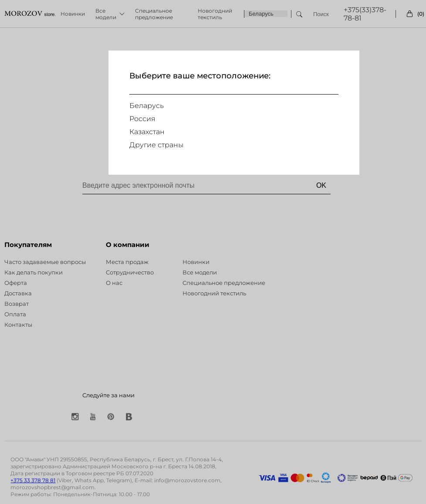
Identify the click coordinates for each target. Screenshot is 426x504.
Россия (142, 119)
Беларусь (147, 106)
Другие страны (156, 145)
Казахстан (147, 132)
